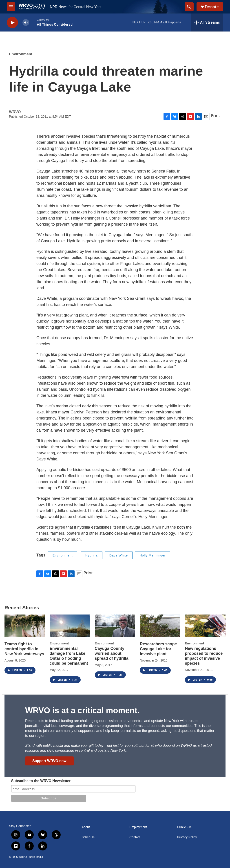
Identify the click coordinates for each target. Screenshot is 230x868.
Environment (21, 54)
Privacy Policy (187, 837)
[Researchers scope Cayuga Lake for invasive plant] (160, 626)
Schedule (88, 837)
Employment (138, 827)
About (86, 827)
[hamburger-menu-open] (11, 7)
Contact (135, 837)
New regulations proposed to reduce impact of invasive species (204, 656)
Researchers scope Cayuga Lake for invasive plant (158, 649)
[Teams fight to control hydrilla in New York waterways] (25, 626)
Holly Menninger (153, 555)
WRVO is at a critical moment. (82, 710)
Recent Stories (22, 608)
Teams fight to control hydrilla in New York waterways (24, 649)
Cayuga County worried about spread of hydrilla (112, 653)
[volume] (26, 23)
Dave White (119, 555)
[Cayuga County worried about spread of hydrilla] (115, 626)
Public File (185, 827)
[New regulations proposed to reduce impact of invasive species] (205, 626)
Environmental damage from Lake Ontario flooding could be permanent (69, 656)
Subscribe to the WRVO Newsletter (41, 781)
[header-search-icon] (189, 7)
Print (215, 115)
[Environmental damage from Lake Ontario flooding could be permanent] (70, 626)
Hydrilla (92, 555)
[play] (12, 23)
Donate (212, 7)
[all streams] (207, 22)
